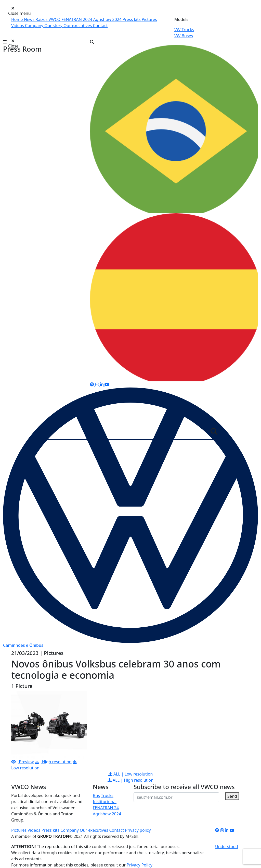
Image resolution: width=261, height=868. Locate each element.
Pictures (149, 19)
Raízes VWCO (48, 19)
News (30, 19)
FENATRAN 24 (106, 808)
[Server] (127, 433)
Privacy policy (138, 830)
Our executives (78, 26)
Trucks (107, 795)
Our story (54, 26)
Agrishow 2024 (108, 19)
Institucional (105, 802)
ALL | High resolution (130, 780)
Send (232, 796)
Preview (22, 762)
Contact (100, 26)
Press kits (132, 19)
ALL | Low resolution (131, 774)
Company (35, 26)
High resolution (53, 762)
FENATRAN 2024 (77, 19)
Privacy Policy (140, 865)
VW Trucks (184, 30)
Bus (96, 795)
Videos (18, 26)
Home (18, 19)
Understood (227, 847)
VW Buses (184, 36)
